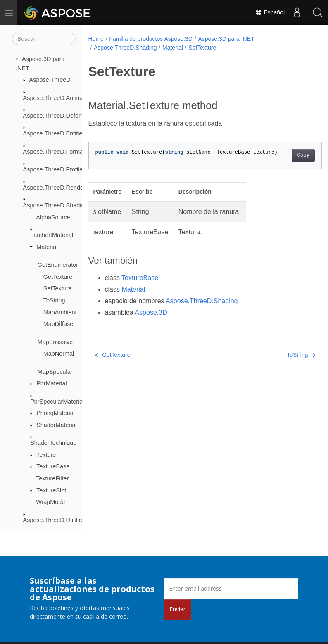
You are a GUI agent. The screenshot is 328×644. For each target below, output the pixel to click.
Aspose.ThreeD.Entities (54, 133)
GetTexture (58, 277)
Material (47, 247)
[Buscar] (44, 39)
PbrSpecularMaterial (57, 402)
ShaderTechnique (53, 443)
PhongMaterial (56, 413)
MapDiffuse (58, 324)
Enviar (177, 609)
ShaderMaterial (57, 425)
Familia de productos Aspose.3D (151, 39)
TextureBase (53, 466)
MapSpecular (55, 372)
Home (96, 39)
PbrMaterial (52, 383)
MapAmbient (60, 312)
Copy (286, 155)
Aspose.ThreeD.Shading (56, 205)
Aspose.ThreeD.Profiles (55, 169)
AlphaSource (53, 217)
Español (270, 12)
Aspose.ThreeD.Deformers (58, 116)
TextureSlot (51, 490)
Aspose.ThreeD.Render (54, 188)
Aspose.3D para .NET (226, 39)
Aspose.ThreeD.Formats (56, 152)
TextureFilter (52, 478)
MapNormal (59, 354)
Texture (46, 455)
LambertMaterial (52, 235)
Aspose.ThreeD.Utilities (54, 520)
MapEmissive (55, 342)
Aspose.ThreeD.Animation (58, 98)
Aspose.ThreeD (50, 80)
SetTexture (58, 288)
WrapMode (50, 502)
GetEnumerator (58, 265)
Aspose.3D (151, 312)
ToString (54, 300)
